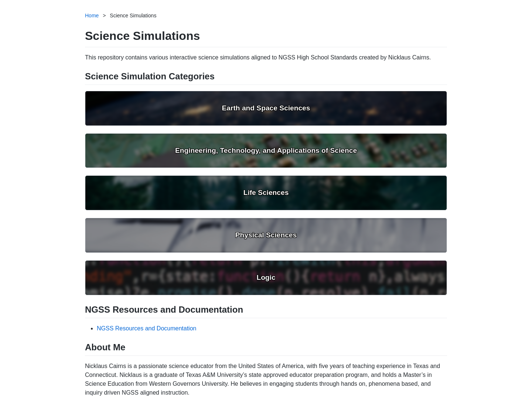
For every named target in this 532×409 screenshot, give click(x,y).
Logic (266, 277)
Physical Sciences (266, 235)
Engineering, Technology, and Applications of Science (266, 150)
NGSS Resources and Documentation (146, 328)
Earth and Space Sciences (266, 108)
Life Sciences (266, 193)
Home (92, 16)
